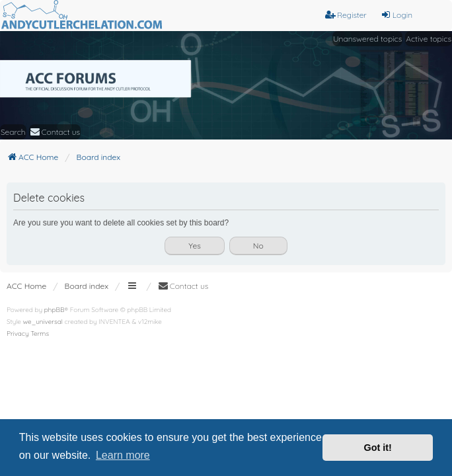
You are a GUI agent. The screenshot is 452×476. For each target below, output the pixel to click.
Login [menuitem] (396, 15)
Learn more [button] (123, 455)
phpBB (55, 310)
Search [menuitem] (13, 132)
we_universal (43, 322)
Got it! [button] (378, 448)
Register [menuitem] (346, 15)
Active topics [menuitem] (429, 39)
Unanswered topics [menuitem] (367, 39)
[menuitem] (55, 132)
